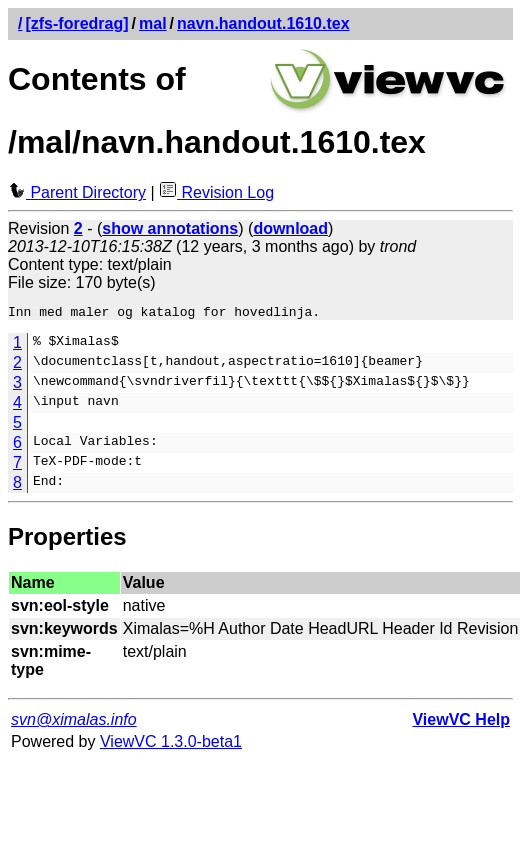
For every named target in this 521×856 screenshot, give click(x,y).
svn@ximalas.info (74, 722)
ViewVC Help (461, 722)
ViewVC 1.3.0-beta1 (171, 744)
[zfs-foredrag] (76, 23)
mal (153, 23)
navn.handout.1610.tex (263, 23)
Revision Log (216, 192)
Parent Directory (77, 192)
